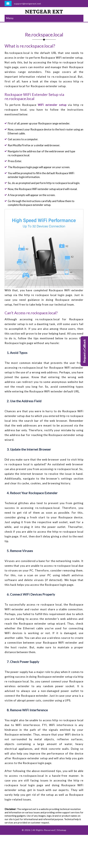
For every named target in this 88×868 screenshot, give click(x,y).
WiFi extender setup (52, 105)
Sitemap (62, 830)
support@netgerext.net (28, 4)
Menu (10, 18)
